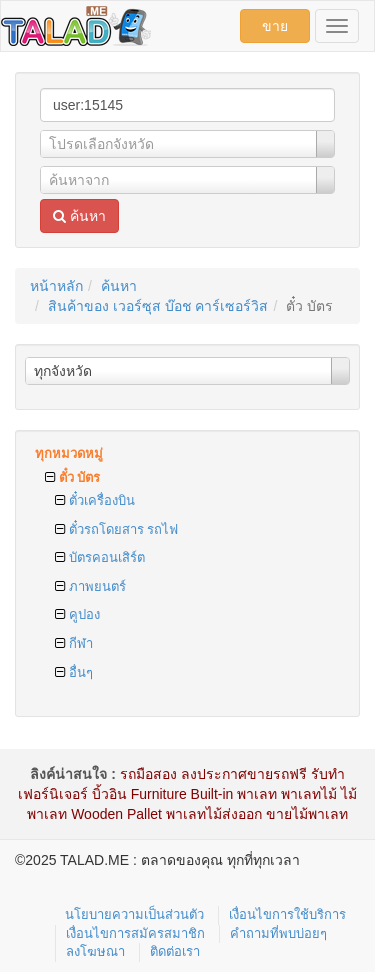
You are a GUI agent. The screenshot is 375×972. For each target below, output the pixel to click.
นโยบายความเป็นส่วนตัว (134, 914)
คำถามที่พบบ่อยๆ (278, 933)
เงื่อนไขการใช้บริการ (287, 914)
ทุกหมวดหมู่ (69, 453)
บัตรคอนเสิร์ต (100, 557)
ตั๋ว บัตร (72, 477)
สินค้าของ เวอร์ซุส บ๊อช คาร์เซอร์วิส (158, 306)
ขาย (275, 26)
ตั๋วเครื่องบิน (95, 500)
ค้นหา (79, 216)
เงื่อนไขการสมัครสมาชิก (135, 933)
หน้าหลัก (56, 286)
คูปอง (77, 614)
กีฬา (74, 643)
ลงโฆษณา (95, 951)
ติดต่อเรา (175, 951)
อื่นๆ (74, 672)
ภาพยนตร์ (90, 586)
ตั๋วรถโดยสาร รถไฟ (116, 529)
